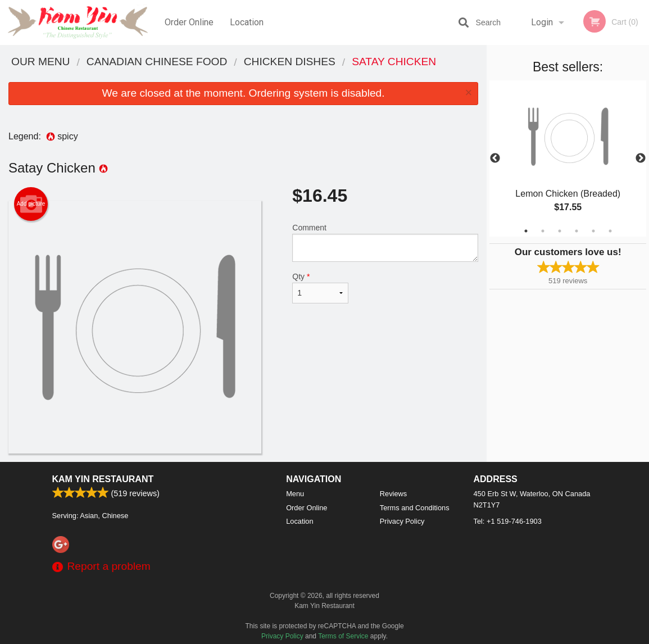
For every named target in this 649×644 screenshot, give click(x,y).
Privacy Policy (402, 521)
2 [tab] (543, 231)
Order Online (189, 22)
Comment (385, 242)
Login (542, 22)
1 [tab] (526, 231)
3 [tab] (560, 231)
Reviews (393, 494)
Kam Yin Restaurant (103, 479)
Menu (295, 494)
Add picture (31, 204)
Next (641, 158)
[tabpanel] (568, 158)
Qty (320, 288)
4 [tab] (577, 231)
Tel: (508, 521)
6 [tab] (610, 231)
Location (247, 22)
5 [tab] (593, 231)
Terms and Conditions (415, 508)
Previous (495, 158)
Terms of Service (343, 636)
